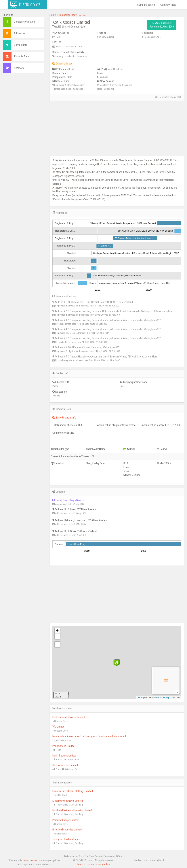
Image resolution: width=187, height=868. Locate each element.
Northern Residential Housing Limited (72, 810)
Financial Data (22, 56)
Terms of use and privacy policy (93, 864)
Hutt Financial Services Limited (69, 717)
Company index (168, 5)
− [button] (57, 636)
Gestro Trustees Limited (65, 765)
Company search (146, 5)
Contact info (21, 45)
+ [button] (57, 631)
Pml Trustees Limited (63, 746)
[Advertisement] (23, 131)
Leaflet (140, 697)
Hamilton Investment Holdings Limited (73, 791)
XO (85, 15)
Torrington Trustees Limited (67, 839)
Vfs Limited (58, 727)
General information (24, 22)
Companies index (68, 15)
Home (53, 15)
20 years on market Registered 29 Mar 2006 (162, 25)
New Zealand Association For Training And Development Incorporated (89, 736)
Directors (19, 68)
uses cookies (30, 860)
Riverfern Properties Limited (67, 830)
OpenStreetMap (162, 697)
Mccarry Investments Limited (68, 801)
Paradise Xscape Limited (65, 820)
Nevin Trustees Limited (64, 756)
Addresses (20, 33)
